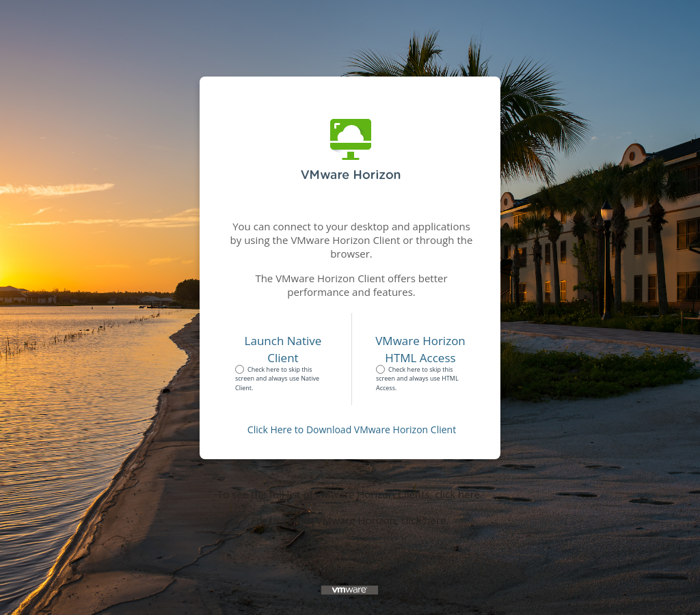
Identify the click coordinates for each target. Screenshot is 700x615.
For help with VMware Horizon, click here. (350, 520)
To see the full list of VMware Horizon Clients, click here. (350, 494)
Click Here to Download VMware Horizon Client (352, 429)
